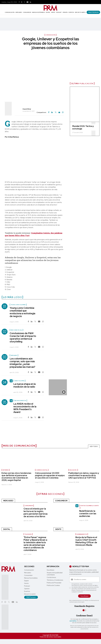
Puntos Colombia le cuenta (89, 506)
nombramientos (82, 534)
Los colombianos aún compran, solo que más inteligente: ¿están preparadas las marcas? (22, 363)
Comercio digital (42, 470)
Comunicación (10, 12)
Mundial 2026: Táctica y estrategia (83, 127)
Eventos (71, 12)
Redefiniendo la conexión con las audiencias (88, 514)
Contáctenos (51, 577)
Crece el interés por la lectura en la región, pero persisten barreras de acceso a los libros (36, 513)
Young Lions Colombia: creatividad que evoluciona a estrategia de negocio (22, 312)
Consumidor (27, 12)
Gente (53, 12)
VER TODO (94, 446)
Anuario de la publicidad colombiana (55, 574)
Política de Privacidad (54, 583)
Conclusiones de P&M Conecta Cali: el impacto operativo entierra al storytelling (23, 337)
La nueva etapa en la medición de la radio (25, 385)
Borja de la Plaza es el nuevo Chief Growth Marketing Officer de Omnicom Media (86, 541)
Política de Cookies (53, 585)
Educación (73, 470)
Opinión (65, 12)
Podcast (59, 12)
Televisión (28, 534)
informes (6, 470)
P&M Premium (93, 12)
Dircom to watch (80, 12)
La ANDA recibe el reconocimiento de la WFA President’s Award (25, 408)
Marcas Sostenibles (38, 12)
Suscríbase (50, 570)
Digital (48, 12)
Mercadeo (19, 12)
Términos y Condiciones (55, 580)
